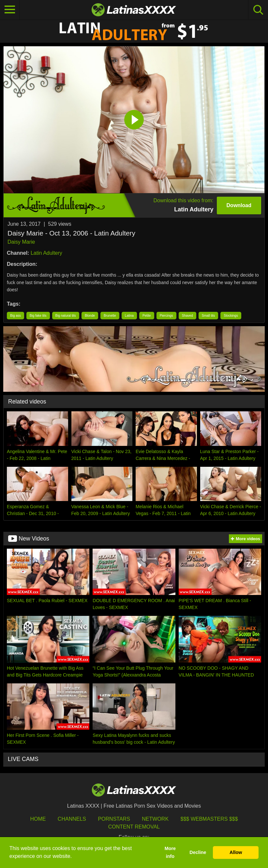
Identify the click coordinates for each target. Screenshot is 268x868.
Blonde (90, 316)
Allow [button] (236, 852)
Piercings (166, 316)
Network (155, 819)
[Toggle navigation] (10, 10)
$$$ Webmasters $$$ (209, 819)
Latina (129, 316)
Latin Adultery (46, 253)
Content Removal (134, 827)
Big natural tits (66, 316)
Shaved (187, 316)
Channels (72, 819)
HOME (38, 819)
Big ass (15, 316)
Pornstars (114, 819)
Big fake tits (38, 316)
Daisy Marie (21, 242)
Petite (147, 316)
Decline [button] (198, 852)
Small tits (208, 316)
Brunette (110, 316)
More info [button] (170, 852)
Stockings (231, 316)
